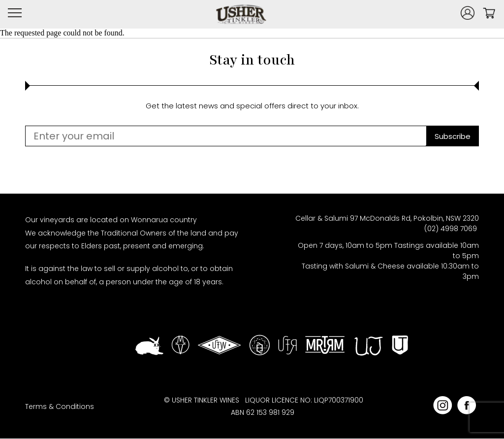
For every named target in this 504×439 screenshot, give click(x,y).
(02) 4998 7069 (452, 229)
